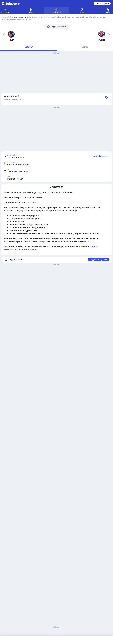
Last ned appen (102, 4)
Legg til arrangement (99, 260)
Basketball (7, 17)
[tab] (29, 47)
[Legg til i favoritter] (56, 27)
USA (15, 17)
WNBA (22, 17)
